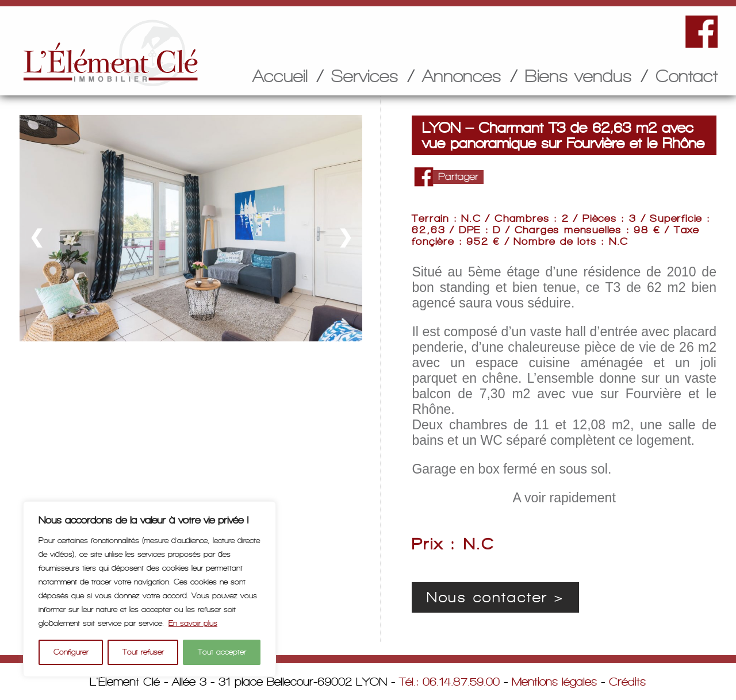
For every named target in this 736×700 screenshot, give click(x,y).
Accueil (280, 76)
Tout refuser (143, 652)
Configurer (71, 652)
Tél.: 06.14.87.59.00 (449, 682)
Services (365, 76)
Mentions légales (554, 682)
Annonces (462, 76)
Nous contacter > (495, 597)
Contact (687, 76)
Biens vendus (578, 76)
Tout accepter (222, 652)
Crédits (627, 682)
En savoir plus (193, 623)
